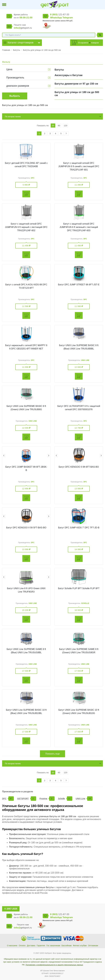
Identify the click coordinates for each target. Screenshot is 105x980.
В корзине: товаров (89, 43)
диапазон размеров (18, 86)
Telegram (68, 18)
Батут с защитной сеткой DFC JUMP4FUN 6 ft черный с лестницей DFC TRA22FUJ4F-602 (26, 227)
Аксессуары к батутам (69, 75)
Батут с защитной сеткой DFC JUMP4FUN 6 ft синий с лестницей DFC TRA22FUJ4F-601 (79, 166)
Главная (6, 50)
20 (53, 125)
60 (59, 125)
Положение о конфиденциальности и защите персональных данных (54, 965)
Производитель (15, 78)
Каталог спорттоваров (21, 43)
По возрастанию (13, 116)
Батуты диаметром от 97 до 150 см (76, 84)
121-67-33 (60, 15)
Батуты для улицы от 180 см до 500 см (42, 50)
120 (65, 125)
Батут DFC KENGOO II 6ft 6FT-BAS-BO (79, 467)
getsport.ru (23, 28)
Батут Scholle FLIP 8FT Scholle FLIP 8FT (79, 588)
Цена (9, 69)
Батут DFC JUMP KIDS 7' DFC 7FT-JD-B (79, 528)
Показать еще (52, 754)
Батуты (17, 50)
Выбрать (15, 96)
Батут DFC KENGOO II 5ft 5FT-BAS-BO (26, 528)
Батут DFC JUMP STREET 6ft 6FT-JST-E (79, 285)
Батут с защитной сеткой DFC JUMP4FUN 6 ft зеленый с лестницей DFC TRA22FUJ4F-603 (79, 227)
